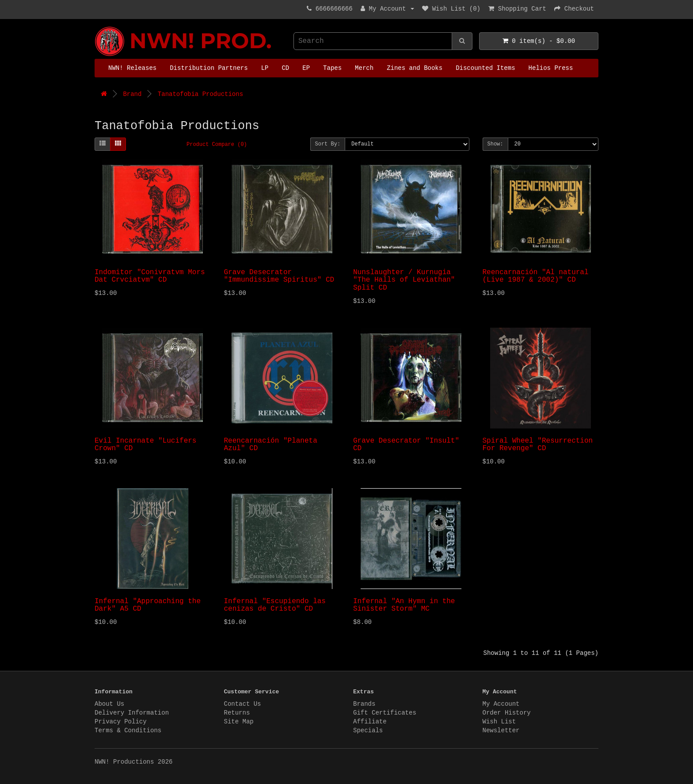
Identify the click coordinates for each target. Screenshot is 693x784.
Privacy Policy (121, 722)
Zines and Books (415, 68)
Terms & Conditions (128, 730)
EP (306, 68)
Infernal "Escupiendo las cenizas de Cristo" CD (275, 605)
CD (285, 68)
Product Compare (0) (217, 145)
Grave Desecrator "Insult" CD (406, 445)
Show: (495, 144)
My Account (501, 704)
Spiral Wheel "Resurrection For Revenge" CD (538, 445)
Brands (364, 704)
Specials (368, 730)
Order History (507, 713)
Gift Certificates (385, 713)
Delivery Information (132, 713)
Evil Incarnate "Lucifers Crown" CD (145, 445)
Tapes (332, 68)
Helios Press (551, 68)
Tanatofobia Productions (200, 94)
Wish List (499, 722)
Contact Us (243, 704)
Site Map (239, 722)
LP (265, 68)
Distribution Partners (209, 68)
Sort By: (328, 144)
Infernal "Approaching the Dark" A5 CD (148, 605)
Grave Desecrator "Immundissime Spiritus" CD (279, 276)
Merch (364, 68)
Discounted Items (485, 68)
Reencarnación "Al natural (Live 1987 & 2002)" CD (536, 276)
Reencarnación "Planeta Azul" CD (271, 445)
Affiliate (370, 722)
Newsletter (501, 730)
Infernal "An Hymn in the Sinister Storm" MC (404, 605)
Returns (237, 713)
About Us (109, 704)
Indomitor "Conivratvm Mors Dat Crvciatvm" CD (150, 276)
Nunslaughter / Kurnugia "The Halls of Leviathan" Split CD (404, 280)
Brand (132, 94)
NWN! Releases (132, 68)
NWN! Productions (97, 27)
